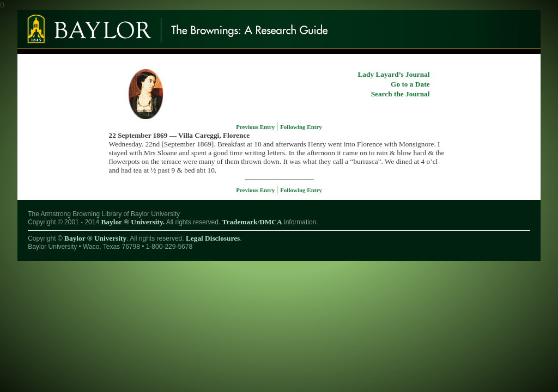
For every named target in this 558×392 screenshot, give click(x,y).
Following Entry (301, 127)
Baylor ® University (95, 238)
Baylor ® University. (133, 222)
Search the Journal (401, 94)
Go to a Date (410, 84)
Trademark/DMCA (252, 222)
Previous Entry (256, 127)
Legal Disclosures (213, 238)
